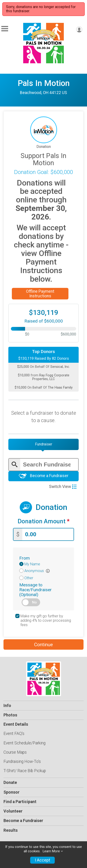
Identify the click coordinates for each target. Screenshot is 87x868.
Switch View (63, 487)
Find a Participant (20, 802)
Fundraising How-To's (22, 761)
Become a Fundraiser (44, 476)
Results (11, 830)
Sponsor (11, 792)
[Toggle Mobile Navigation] (5, 29)
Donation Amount (44, 521)
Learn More (51, 851)
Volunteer (13, 811)
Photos (10, 715)
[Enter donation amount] (48, 535)
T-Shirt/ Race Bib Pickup (25, 771)
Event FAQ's (14, 734)
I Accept (42, 860)
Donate (10, 783)
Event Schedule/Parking (24, 743)
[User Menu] (79, 29)
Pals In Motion (44, 83)
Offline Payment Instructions (40, 294)
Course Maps (15, 752)
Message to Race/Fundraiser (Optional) (35, 590)
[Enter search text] (49, 465)
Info (7, 706)
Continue (43, 645)
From (24, 558)
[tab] (43, 444)
